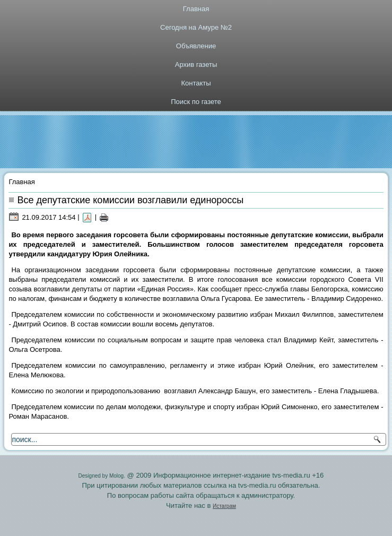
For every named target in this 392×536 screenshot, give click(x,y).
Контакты (196, 83)
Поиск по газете (196, 102)
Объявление (196, 46)
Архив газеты (196, 64)
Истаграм (224, 506)
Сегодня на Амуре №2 (196, 27)
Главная (196, 9)
